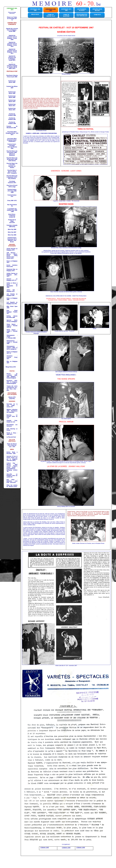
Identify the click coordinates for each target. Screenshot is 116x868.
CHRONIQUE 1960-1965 (35, 10)
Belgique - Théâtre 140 (12, 312)
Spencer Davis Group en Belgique (12, 321)
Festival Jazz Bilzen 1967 (12, 87)
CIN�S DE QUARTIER (66, 15)
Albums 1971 (12, 397)
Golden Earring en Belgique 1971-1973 (12, 275)
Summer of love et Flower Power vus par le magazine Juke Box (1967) (12, 458)
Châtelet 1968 (81, 847)
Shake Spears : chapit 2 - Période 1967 (12, 331)
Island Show (12, 214)
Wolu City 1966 (12, 229)
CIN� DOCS (97, 15)
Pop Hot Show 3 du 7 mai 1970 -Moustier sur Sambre (12, 165)
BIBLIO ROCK (35, 14)
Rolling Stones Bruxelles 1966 (12, 317)
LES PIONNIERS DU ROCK (82, 10)
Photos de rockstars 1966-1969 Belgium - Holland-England (12, 376)
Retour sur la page (12, 13)
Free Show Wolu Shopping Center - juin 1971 (12, 133)
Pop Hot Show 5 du (12, 177)
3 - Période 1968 (11, 338)
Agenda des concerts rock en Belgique (12, 37)
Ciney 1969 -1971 (12, 201)
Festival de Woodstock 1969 (12, 127)
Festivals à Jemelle (12, 225)
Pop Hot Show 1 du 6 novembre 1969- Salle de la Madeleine (12, 153)
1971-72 (12, 280)
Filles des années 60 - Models (12, 486)
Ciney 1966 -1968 (13, 192)
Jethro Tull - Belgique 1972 (12, 291)
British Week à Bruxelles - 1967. (12, 453)
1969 (12, 148)
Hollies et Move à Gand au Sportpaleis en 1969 (12, 285)
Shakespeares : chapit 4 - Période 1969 (12, 342)
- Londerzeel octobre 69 (12, 216)
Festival (12, 93)
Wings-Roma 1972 (11, 367)
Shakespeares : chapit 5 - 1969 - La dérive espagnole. (12, 348)
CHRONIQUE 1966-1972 (51, 10)
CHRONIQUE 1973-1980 (66, 10)
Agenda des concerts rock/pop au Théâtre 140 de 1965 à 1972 (12, 66)
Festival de (12, 115)
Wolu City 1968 (12, 235)
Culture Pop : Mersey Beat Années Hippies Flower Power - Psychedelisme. (12, 466)
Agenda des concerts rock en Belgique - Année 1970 (12, 44)
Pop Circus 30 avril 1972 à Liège (12, 186)
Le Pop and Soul (11, 437)
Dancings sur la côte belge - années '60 (12, 405)
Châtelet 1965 (45, 847)
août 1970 (12, 223)
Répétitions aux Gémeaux (12, 411)
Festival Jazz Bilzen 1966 (12, 82)
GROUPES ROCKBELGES (97, 10)
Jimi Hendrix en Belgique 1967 (12, 295)
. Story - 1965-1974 (12, 434)
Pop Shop (11, 480)
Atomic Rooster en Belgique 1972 (12, 249)
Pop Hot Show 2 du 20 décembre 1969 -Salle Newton (12, 159)
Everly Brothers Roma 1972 (12, 266)
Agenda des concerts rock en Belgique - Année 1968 (12, 30)
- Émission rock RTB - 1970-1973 (12, 481)
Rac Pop (12, 205)
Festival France (12, 238)
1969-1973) (12, 227)
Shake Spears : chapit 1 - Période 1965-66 (12, 326)
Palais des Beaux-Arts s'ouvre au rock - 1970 (12, 445)
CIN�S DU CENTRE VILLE (51, 15)
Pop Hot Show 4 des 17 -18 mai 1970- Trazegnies (12, 172)
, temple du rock (12, 421)
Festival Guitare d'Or (12, 196)
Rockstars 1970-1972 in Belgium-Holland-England (12, 382)
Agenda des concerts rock (12, 57)
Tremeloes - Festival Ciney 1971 (12, 357)
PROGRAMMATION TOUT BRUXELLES (82, 15)
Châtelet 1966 (66, 848)
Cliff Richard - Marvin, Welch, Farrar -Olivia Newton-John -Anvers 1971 (12, 256)
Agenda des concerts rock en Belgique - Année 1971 (12, 51)
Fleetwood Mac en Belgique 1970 (12, 270)
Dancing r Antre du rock (12, 416)
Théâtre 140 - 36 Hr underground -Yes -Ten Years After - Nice (12, 388)
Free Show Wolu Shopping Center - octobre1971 (12, 140)
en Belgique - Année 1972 (12, 60)
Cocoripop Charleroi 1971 (12, 182)
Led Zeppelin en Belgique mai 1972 (12, 303)
